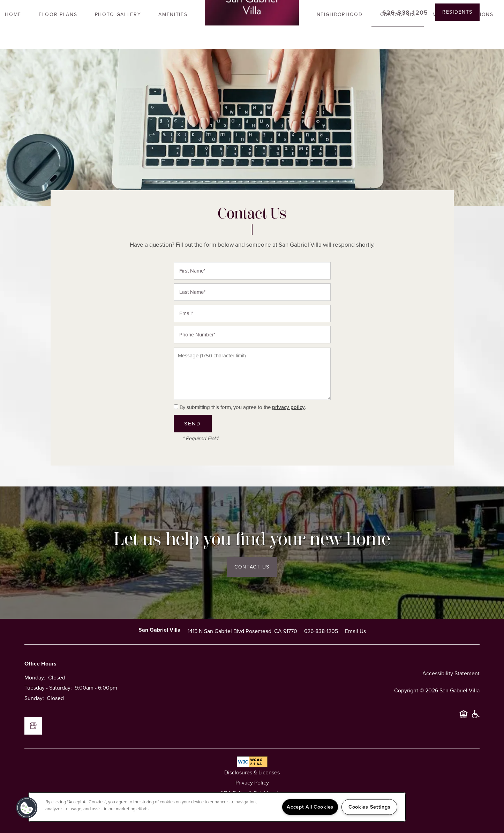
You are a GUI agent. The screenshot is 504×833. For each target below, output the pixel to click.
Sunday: (34, 698)
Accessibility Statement (451, 673)
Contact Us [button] (252, 567)
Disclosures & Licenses (252, 772)
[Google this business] (33, 726)
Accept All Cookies (310, 807)
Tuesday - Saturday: (48, 688)
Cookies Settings (370, 807)
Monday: (35, 678)
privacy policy (288, 407)
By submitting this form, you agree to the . (243, 407)
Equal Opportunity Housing (464, 717)
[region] (217, 807)
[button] (457, 12)
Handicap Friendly (475, 717)
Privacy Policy (252, 783)
